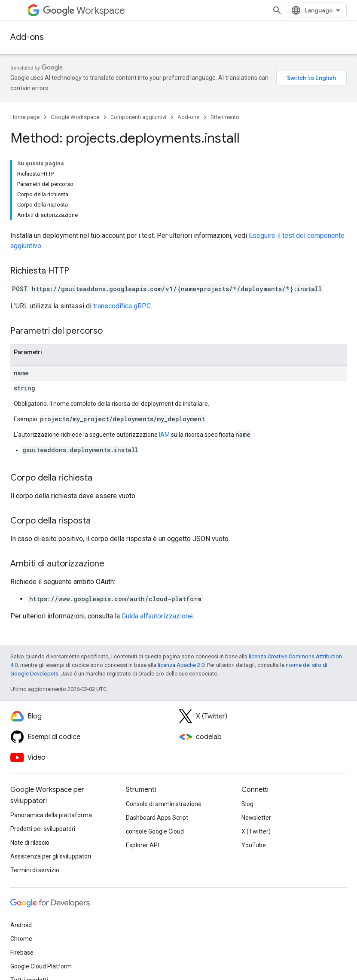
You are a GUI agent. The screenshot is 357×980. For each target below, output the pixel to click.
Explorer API (142, 845)
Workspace (84, 11)
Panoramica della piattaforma (51, 815)
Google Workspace (75, 117)
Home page (25, 117)
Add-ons (27, 37)
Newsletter (256, 818)
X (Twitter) (256, 831)
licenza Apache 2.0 (181, 665)
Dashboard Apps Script (157, 818)
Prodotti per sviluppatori (43, 829)
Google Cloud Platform (41, 966)
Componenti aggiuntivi (138, 117)
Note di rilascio (30, 843)
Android (21, 925)
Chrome (21, 939)
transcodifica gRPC (122, 306)
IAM (164, 435)
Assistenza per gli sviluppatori (51, 856)
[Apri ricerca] (277, 10)
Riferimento (225, 117)
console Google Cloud (155, 831)
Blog (247, 804)
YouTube (254, 845)
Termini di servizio (35, 870)
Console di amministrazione (164, 804)
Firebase (22, 953)
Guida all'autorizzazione (157, 616)
